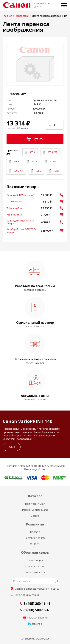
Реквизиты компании (27, 595)
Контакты (35, 544)
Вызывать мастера (35, 572)
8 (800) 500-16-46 (37, 610)
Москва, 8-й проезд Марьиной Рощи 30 (37, 589)
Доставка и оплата (35, 538)
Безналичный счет (35, 566)
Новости (35, 532)
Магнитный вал (14, 202)
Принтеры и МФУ (35, 504)
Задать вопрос (35, 560)
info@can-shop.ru (37, 618)
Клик (12, 447)
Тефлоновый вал (15, 208)
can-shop (37, 624)
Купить (35, 139)
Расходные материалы (35, 510)
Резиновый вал (14, 215)
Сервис (35, 516)
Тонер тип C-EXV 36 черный (20, 195)
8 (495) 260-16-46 (37, 603)
